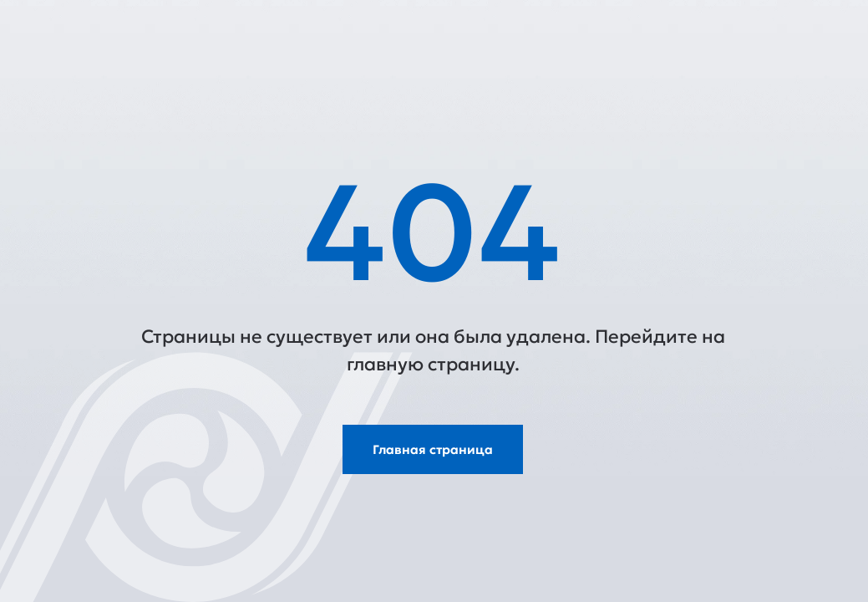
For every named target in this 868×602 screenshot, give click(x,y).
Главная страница (433, 449)
